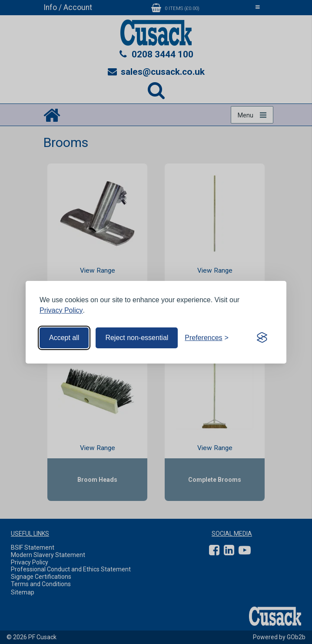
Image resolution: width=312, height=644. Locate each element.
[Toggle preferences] (207, 338)
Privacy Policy (61, 310)
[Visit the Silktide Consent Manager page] (262, 338)
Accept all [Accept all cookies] (64, 338)
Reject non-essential (137, 338)
